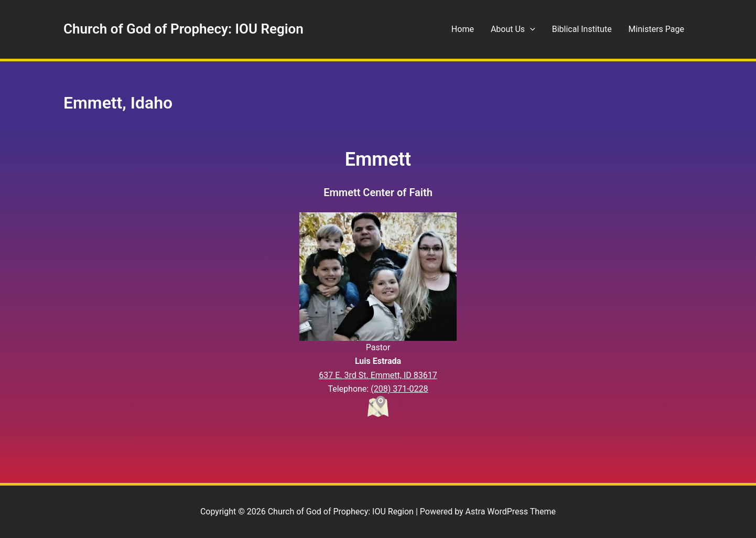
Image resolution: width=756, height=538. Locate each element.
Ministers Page (656, 29)
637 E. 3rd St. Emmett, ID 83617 (378, 375)
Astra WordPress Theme (511, 512)
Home (463, 29)
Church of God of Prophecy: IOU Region (183, 29)
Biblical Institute (582, 29)
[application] (530, 29)
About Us (513, 29)
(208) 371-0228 (399, 389)
